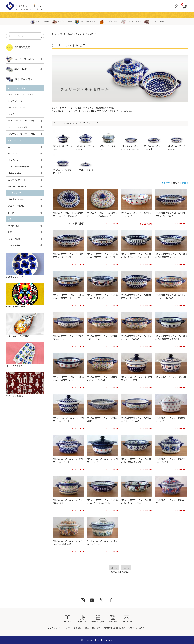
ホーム (54, 34)
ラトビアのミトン (131, 21)
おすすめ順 (165, 183)
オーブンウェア (66, 34)
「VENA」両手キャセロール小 (154, 141)
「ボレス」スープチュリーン (63, 141)
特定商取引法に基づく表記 (114, 628)
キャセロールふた (86, 163)
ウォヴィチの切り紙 (86, 21)
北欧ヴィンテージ (62, 21)
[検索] (40, 36)
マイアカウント (54, 628)
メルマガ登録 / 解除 (92, 628)
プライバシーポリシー (137, 628)
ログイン (67, 628)
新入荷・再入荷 (18, 48)
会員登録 (77, 628)
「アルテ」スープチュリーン (108, 141)
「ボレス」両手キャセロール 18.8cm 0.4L (131, 141)
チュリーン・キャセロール (86, 34)
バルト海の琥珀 (108, 21)
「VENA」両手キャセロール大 (63, 164)
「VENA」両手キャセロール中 (177, 141)
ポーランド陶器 (39, 21)
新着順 (185, 183)
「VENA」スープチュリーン (86, 141)
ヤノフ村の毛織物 (154, 21)
